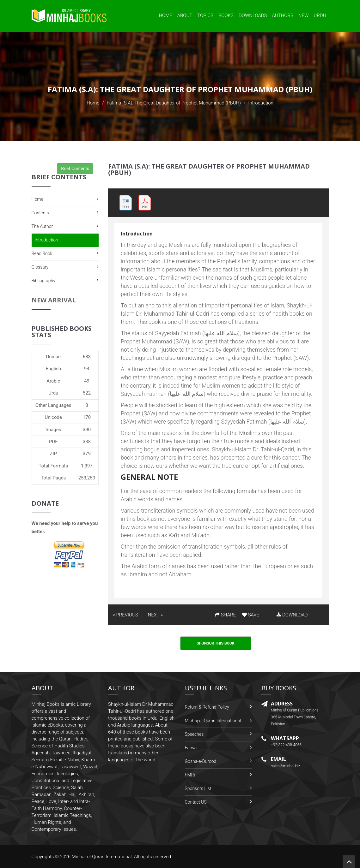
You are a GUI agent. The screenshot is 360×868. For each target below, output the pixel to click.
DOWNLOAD (292, 615)
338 (87, 442)
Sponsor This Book (216, 643)
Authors (283, 15)
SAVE (251, 615)
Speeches (194, 734)
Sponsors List (198, 788)
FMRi (190, 775)
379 (87, 454)
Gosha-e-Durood (201, 761)
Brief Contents (75, 169)
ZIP (53, 454)
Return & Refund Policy (207, 707)
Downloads (253, 15)
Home (165, 15)
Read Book (42, 253)
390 (87, 430)
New (304, 15)
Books (226, 15)
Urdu (320, 15)
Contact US (196, 802)
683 (87, 357)
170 (87, 417)
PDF (53, 442)
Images (53, 430)
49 (87, 381)
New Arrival (54, 300)
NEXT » (155, 615)
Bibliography (43, 281)
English (53, 369)
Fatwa (191, 748)
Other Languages (53, 405)
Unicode (53, 417)
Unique (53, 357)
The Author (42, 226)
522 (87, 393)
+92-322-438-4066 (286, 745)
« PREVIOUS (125, 615)
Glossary (40, 267)
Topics (205, 15)
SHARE (225, 615)
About (185, 15)
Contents (40, 213)
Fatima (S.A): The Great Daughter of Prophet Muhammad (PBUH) (174, 103)
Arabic (53, 381)
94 (87, 369)
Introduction (46, 240)
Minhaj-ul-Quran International (213, 721)
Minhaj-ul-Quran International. (102, 857)
